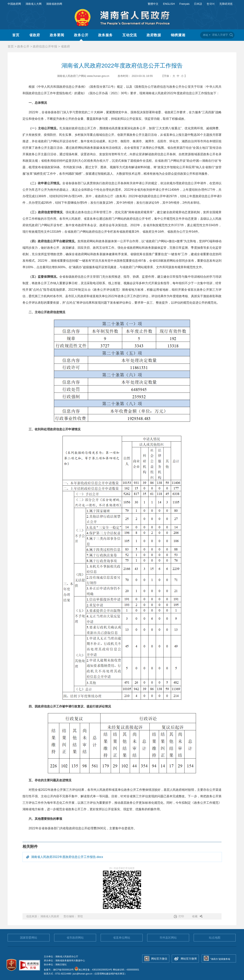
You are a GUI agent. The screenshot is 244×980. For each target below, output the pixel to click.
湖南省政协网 (54, 4)
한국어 (211, 4)
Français (185, 4)
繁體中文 (153, 4)
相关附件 (30, 846)
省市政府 (75, 938)
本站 (205, 35)
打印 (181, 916)
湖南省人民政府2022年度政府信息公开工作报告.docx (67, 857)
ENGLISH (169, 4)
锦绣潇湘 (178, 35)
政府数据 (154, 35)
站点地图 (215, 938)
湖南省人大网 (34, 4)
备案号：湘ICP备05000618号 (59, 970)
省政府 (35, 35)
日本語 (198, 4)
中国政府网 (14, 4)
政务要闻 (57, 35)
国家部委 (29, 938)
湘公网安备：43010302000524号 (93, 970)
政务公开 (81, 35)
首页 (16, 35)
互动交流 (130, 35)
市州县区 (168, 938)
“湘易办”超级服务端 (220, 959)
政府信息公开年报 (45, 46)
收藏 (195, 916)
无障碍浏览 (226, 4)
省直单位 (122, 938)
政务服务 (105, 35)
